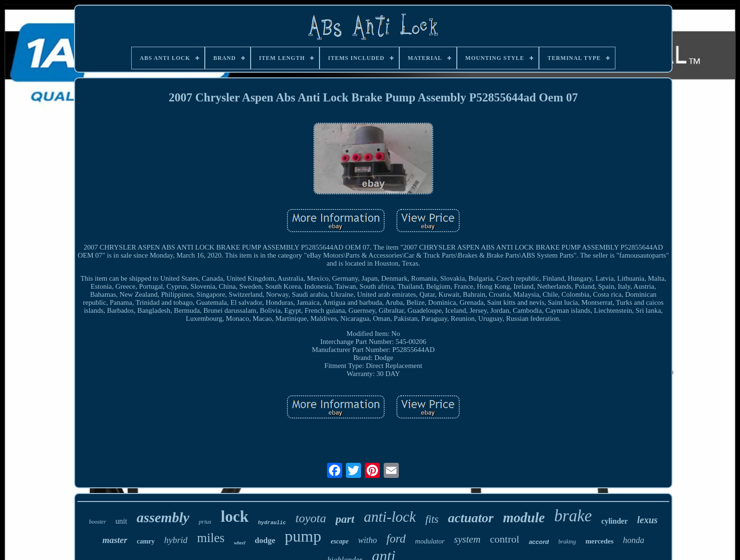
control (505, 539)
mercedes (599, 541)
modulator (430, 541)
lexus (647, 520)
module (524, 518)
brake (573, 516)
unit (122, 521)
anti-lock (390, 517)
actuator (471, 518)
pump (303, 536)
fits (432, 519)
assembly (163, 517)
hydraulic (272, 523)
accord (539, 542)
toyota (311, 518)
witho (368, 540)
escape (340, 541)
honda (634, 540)
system (467, 539)
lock (235, 517)
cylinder (614, 521)
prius (205, 522)
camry (146, 541)
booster (98, 522)
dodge (265, 540)
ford (396, 539)
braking (567, 542)
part (345, 519)
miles (211, 538)
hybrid (176, 540)
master (115, 540)
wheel (240, 543)
